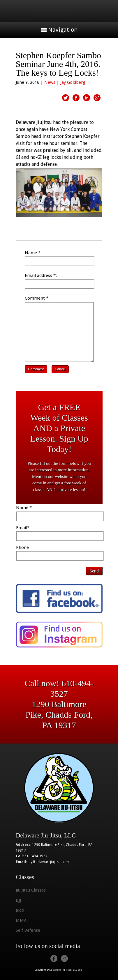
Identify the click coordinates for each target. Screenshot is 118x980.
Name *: (33, 253)
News (50, 82)
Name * (24, 508)
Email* (23, 528)
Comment (36, 369)
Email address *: (41, 275)
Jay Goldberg (73, 82)
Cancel (60, 369)
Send (94, 571)
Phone (22, 547)
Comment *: (37, 298)
